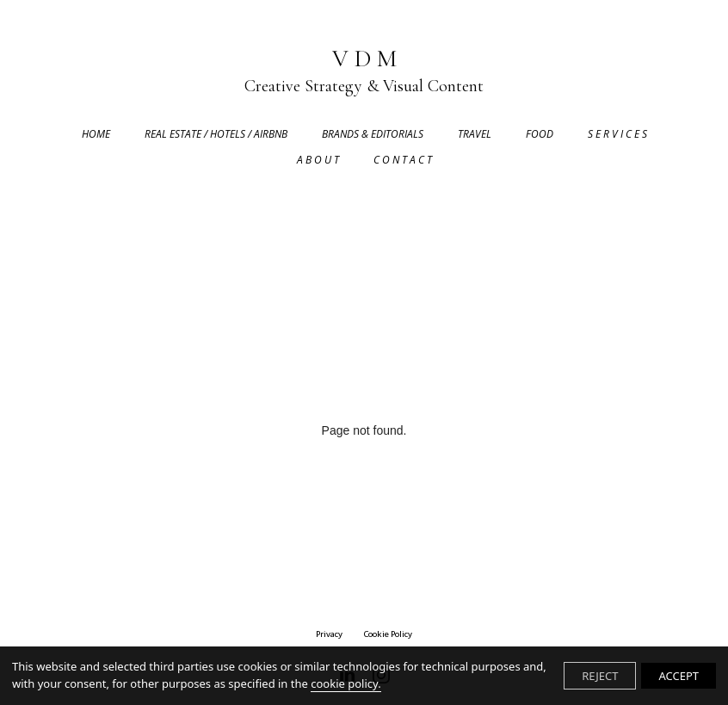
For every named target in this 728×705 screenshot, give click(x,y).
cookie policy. (345, 683)
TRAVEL (475, 134)
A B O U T (318, 160)
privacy (329, 634)
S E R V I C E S (617, 134)
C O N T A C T (403, 160)
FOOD (540, 134)
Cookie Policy (388, 634)
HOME (96, 134)
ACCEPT (679, 676)
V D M (364, 72)
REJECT (600, 676)
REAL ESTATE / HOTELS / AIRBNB (216, 134)
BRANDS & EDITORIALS (373, 134)
